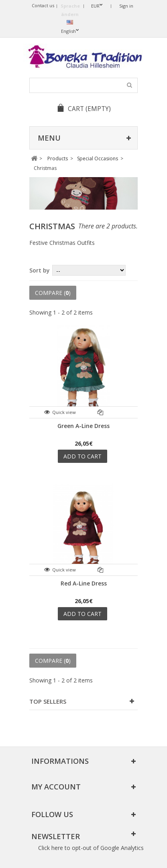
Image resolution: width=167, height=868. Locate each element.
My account (56, 787)
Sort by (40, 270)
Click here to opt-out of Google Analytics (91, 848)
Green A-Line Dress (83, 426)
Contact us (43, 5)
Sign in (126, 6)
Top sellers (48, 701)
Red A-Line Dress (84, 583)
